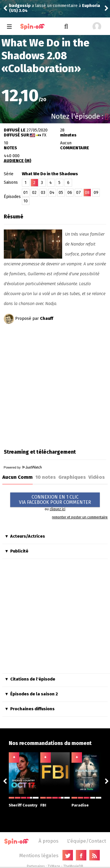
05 (61, 193)
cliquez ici (57, 509)
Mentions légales (39, 855)
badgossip (20, 6)
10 (26, 201)
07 (78, 193)
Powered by (23, 467)
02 (34, 193)
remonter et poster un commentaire (80, 517)
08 (87, 193)
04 (52, 193)
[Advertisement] (55, 384)
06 (70, 193)
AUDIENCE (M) (18, 161)
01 (26, 193)
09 (96, 193)
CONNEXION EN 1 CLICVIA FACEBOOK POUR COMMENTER (55, 500)
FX (44, 135)
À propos (48, 841)
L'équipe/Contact (87, 841)
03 (43, 193)
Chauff (47, 319)
